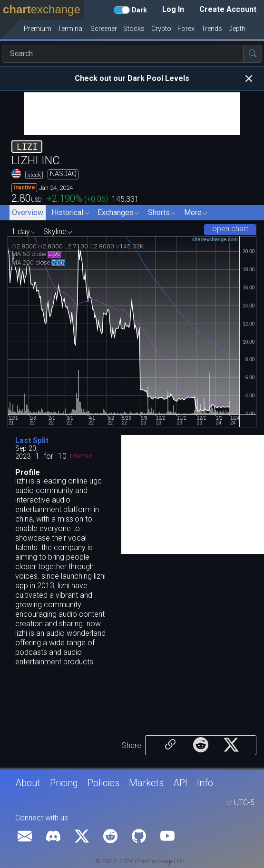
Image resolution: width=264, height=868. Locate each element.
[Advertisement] (132, 114)
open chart (230, 229)
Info (205, 783)
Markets (146, 783)
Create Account (228, 9)
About (28, 783)
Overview (28, 212)
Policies (103, 783)
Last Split (32, 440)
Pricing (64, 783)
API (180, 783)
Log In (173, 9)
